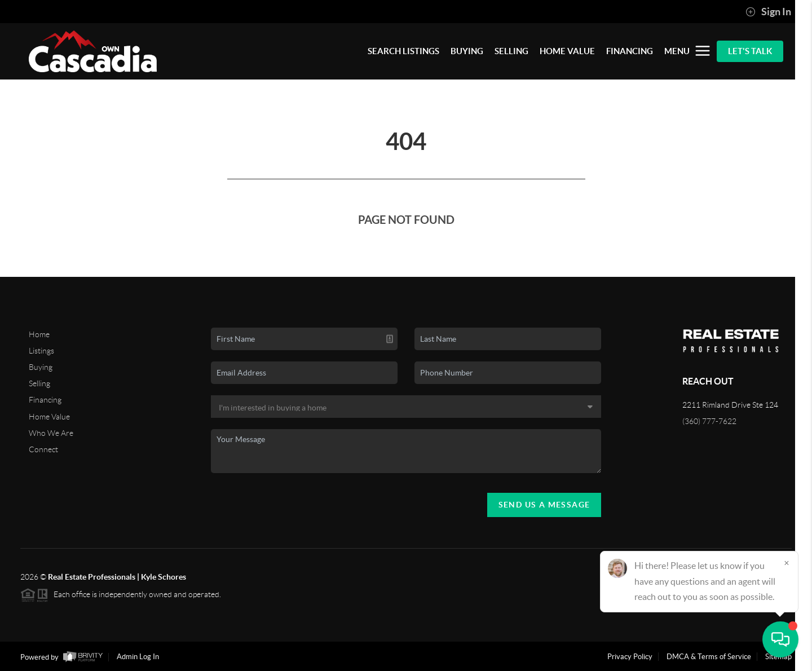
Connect (43, 449)
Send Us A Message (544, 505)
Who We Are (51, 433)
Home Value (49, 417)
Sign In (768, 12)
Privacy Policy (630, 657)
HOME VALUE (567, 51)
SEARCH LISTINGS (403, 51)
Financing (45, 400)
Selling (39, 383)
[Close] (787, 563)
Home (39, 334)
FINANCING (630, 51)
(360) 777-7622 (709, 421)
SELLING (511, 51)
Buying (41, 367)
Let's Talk (750, 51)
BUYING (467, 51)
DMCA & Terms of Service (709, 657)
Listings (41, 351)
